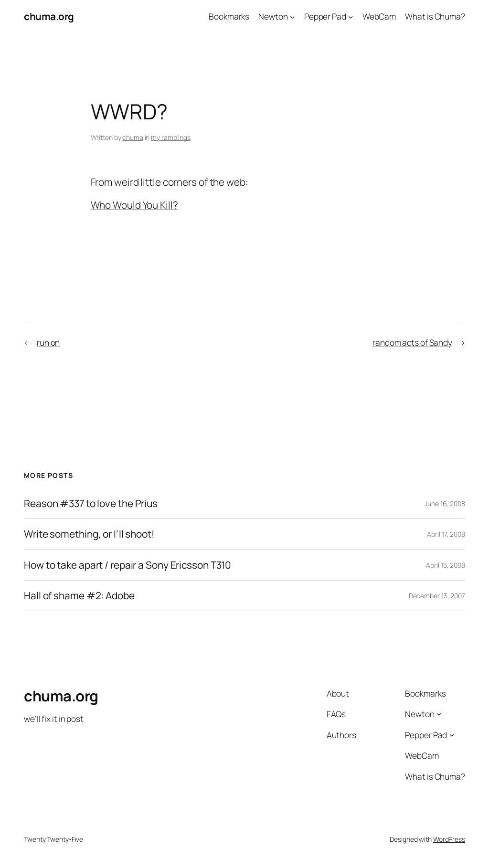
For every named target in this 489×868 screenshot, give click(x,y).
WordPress (449, 839)
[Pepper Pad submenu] (351, 16)
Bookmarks (229, 16)
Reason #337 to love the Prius (91, 503)
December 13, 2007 (437, 596)
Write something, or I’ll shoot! (89, 534)
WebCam (379, 16)
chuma (133, 137)
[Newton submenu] (292, 16)
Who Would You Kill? (134, 205)
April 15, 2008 (446, 565)
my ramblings (171, 137)
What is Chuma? (435, 16)
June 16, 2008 (445, 503)
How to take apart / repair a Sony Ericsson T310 (128, 565)
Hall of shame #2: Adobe (79, 596)
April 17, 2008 (446, 534)
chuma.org (49, 16)
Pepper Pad (325, 16)
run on (48, 342)
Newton (273, 16)
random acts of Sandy (412, 342)
